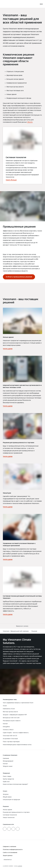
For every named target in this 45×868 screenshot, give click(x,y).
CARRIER (20, 866)
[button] (23, 626)
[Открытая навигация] (41, 4)
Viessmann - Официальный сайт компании (16, 631)
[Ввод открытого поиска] (37, 4)
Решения (34, 631)
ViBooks (30, 122)
